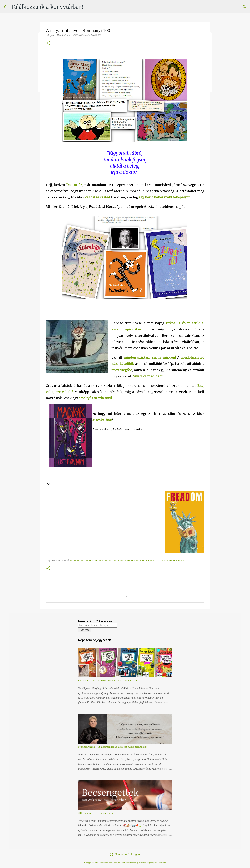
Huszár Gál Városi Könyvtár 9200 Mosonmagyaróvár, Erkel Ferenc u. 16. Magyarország (127, 560)
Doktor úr (74, 185)
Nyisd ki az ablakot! (148, 376)
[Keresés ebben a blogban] (98, 625)
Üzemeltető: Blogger (125, 854)
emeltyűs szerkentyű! (96, 398)
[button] (48, 43)
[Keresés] (245, 7)
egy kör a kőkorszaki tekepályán (165, 197)
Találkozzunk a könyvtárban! (47, 7)
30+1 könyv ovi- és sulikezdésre (96, 813)
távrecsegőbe (122, 370)
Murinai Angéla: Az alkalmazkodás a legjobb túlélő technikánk (113, 747)
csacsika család (98, 197)
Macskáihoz (102, 420)
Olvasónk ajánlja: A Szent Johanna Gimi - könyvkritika (108, 681)
